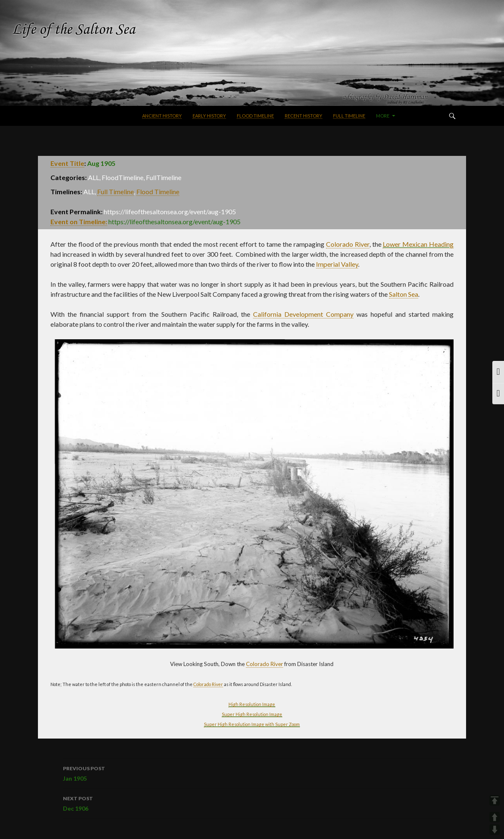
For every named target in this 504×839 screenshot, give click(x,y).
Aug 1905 (101, 163)
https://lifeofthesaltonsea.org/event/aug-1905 (174, 222)
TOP (495, 800)
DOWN (495, 830)
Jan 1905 (252, 773)
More (383, 116)
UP (495, 817)
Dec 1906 (252, 803)
